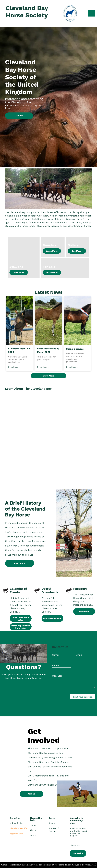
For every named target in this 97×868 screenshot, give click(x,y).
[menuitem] (39, 825)
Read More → (16, 367)
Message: (57, 676)
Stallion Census (75, 349)
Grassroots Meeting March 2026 (48, 350)
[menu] (91, 13)
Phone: (56, 665)
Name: (56, 655)
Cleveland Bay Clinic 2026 (19, 350)
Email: (79, 655)
